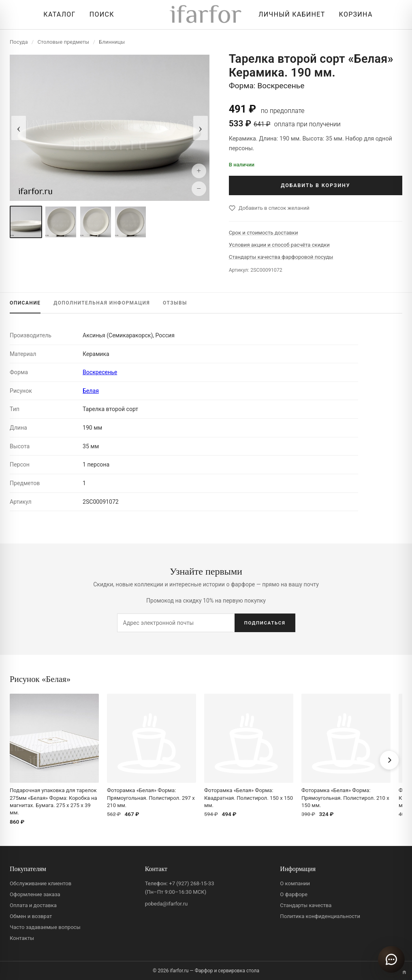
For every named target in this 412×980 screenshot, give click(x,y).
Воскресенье (100, 372)
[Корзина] (354, 15)
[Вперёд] (389, 760)
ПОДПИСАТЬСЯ (265, 623)
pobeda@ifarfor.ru (167, 904)
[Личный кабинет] (290, 15)
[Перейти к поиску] (100, 15)
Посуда (19, 42)
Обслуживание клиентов (41, 883)
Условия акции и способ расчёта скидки (279, 245)
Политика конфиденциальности (320, 916)
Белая (91, 391)
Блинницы (112, 42)
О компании (295, 883)
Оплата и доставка (33, 905)
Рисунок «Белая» (40, 679)
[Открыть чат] (391, 959)
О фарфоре (294, 894)
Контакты (22, 938)
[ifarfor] (206, 15)
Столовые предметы (64, 42)
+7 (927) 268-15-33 (191, 883)
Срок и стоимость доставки (264, 233)
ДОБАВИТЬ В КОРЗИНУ (315, 185)
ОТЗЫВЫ (175, 303)
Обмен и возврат (31, 916)
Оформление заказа (35, 894)
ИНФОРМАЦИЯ (102, 303)
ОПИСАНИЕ (25, 303)
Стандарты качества (306, 905)
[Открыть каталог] (57, 15)
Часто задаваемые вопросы (45, 927)
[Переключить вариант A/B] (404, 972)
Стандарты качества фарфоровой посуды (281, 257)
